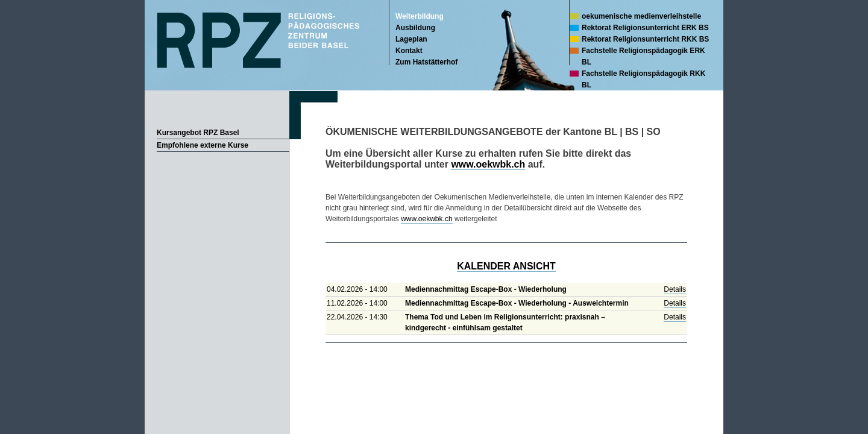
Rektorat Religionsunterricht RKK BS (645, 39)
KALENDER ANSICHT (506, 266)
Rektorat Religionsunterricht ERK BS (645, 28)
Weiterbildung (420, 16)
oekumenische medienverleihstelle (641, 16)
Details (675, 289)
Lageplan (411, 39)
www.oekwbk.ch (488, 164)
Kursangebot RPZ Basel (198, 133)
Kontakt (409, 51)
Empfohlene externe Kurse (203, 145)
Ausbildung (415, 28)
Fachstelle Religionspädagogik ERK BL (643, 56)
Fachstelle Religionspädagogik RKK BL (643, 79)
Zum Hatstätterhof (426, 62)
